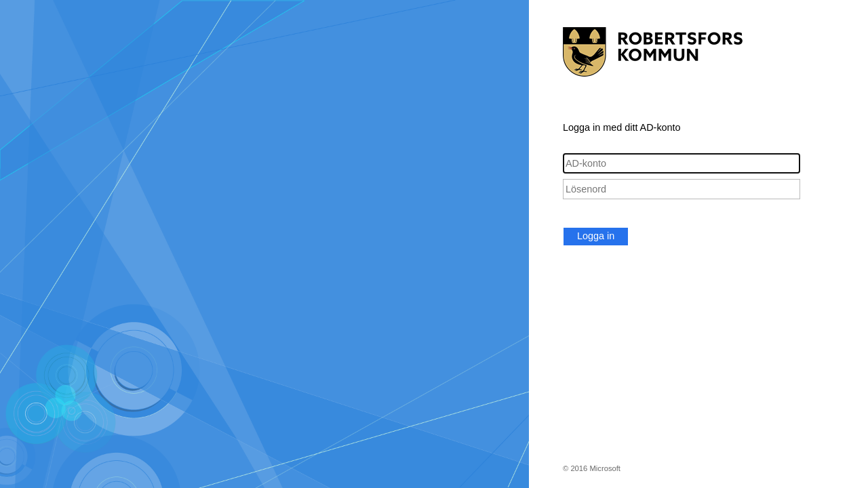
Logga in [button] (596, 236)
